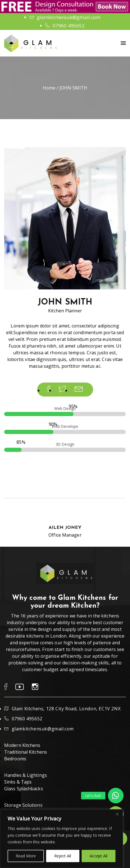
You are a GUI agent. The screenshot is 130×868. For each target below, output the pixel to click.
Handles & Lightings (26, 775)
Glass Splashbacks (24, 789)
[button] (116, 796)
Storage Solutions (23, 805)
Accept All (99, 856)
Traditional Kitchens (26, 752)
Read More (26, 856)
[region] (62, 839)
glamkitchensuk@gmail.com (69, 17)
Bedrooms (15, 759)
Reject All (63, 856)
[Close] (117, 814)
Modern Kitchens (22, 745)
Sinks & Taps (18, 782)
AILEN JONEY (65, 528)
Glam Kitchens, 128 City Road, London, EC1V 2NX (66, 709)
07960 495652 (69, 26)
